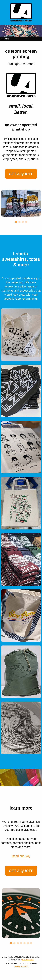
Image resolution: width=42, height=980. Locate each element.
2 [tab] (19, 218)
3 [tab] (23, 218)
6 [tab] (28, 940)
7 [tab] (31, 940)
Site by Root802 (21, 966)
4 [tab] (26, 218)
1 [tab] (16, 218)
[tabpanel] (21, 203)
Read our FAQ (21, 856)
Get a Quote (21, 174)
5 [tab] (24, 940)
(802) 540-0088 (27, 960)
